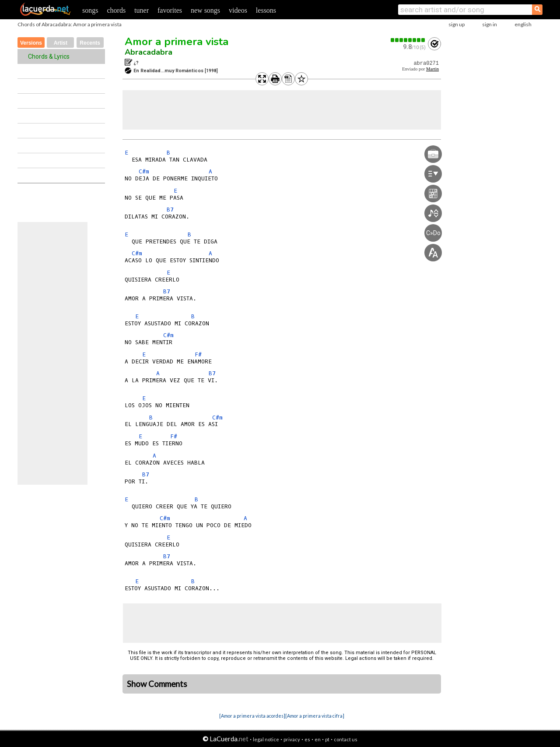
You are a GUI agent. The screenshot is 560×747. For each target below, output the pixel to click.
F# (198, 354)
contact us (346, 739)
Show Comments (157, 684)
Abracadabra (149, 52)
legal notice (266, 739)
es (307, 739)
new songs (205, 10)
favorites (170, 10)
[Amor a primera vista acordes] (252, 716)
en (318, 739)
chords (116, 10)
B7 (170, 210)
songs (90, 10)
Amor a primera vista (177, 42)
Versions (31, 43)
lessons (266, 10)
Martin (432, 69)
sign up (457, 24)
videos (238, 10)
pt (327, 739)
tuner (142, 10)
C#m (144, 171)
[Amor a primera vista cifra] (315, 716)
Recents (90, 43)
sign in (490, 24)
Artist (61, 43)
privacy (292, 739)
